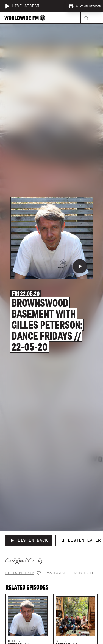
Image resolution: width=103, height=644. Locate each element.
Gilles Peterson (20, 573)
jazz (11, 561)
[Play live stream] (7, 6)
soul (23, 561)
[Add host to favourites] (39, 573)
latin (35, 561)
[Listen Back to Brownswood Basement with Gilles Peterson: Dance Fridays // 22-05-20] (29, 541)
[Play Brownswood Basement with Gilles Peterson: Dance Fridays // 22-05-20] (80, 266)
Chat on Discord (85, 6)
